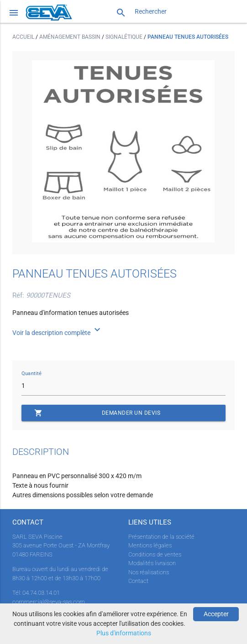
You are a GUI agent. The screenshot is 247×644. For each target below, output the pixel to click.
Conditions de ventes (155, 554)
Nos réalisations (149, 572)
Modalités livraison (152, 563)
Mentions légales (150, 545)
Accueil (24, 37)
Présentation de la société (161, 537)
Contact (138, 581)
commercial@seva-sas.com (49, 602)
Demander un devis (97, 413)
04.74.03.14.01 (41, 593)
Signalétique (125, 37)
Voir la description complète (58, 333)
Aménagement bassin (71, 37)
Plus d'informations (124, 633)
